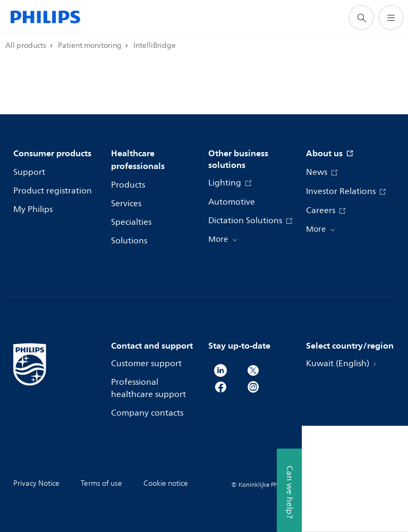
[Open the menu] (391, 18)
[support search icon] (361, 18)
